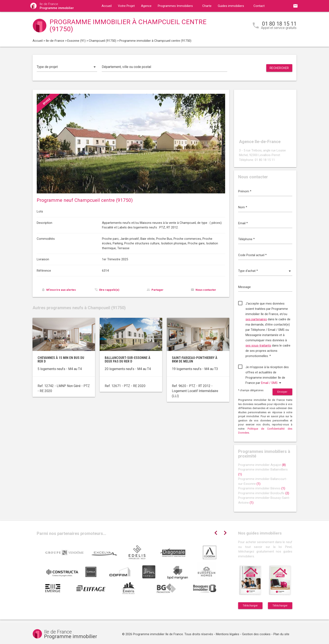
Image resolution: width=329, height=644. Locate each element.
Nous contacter (206, 290)
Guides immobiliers (231, 6)
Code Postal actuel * (252, 255)
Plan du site (281, 634)
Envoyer (282, 392)
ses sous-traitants (258, 345)
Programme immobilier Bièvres (262, 488)
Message (244, 287)
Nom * (243, 207)
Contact (259, 6)
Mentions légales (228, 634)
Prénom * (245, 191)
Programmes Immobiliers (175, 6)
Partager (157, 290)
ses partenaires (256, 319)
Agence (146, 6)
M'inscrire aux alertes (61, 290)
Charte (207, 6)
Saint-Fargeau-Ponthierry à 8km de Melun (195, 360)
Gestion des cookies (256, 634)
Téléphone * (246, 239)
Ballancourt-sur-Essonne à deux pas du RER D (128, 360)
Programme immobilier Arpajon (262, 465)
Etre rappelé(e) (109, 290)
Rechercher (279, 68)
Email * (243, 223)
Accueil (107, 6)
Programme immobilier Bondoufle (264, 493)
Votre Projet (126, 6)
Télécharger (250, 606)
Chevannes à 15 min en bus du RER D (61, 360)
